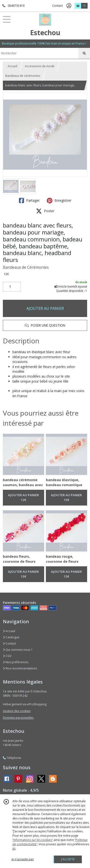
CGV (7, 656)
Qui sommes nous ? (18, 650)
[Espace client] (69, 6)
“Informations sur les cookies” (33, 840)
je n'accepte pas (23, 859)
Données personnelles (18, 718)
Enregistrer (59, 200)
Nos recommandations (20, 668)
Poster (45, 211)
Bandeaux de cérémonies (23, 76)
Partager (29, 200)
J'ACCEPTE (68, 859)
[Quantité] (12, 287)
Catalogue (11, 637)
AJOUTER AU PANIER (45, 308)
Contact (57, 6)
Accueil (12, 66)
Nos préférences (16, 662)
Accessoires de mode (40, 66)
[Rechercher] (84, 53)
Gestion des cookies (17, 711)
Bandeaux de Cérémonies (26, 267)
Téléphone (12, 758)
